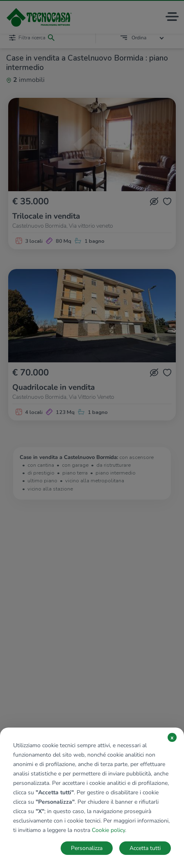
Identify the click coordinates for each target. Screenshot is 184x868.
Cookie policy (108, 830)
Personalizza (87, 848)
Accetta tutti (145, 848)
